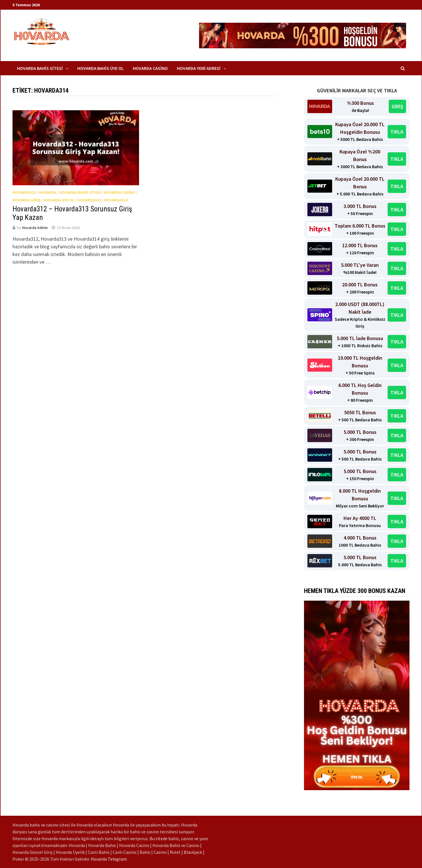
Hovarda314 (116, 200)
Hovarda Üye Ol (59, 200)
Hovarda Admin (35, 228)
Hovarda (48, 192)
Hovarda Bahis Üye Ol (101, 68)
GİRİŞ (397, 106)
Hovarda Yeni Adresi (199, 68)
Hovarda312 (24, 192)
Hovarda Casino (150, 68)
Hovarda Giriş (27, 200)
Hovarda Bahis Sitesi (40, 68)
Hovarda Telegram (109, 859)
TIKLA (397, 132)
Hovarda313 (89, 200)
